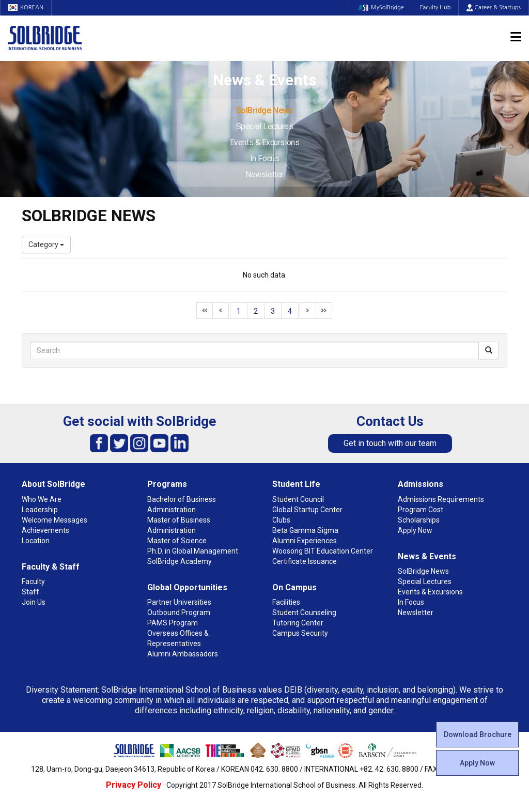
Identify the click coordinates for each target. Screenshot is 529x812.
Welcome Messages (55, 520)
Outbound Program (179, 612)
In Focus (264, 158)
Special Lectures (265, 126)
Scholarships (419, 520)
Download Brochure (478, 734)
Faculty (33, 581)
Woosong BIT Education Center (323, 551)
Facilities (286, 602)
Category (46, 244)
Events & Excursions (264, 142)
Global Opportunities (187, 587)
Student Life (296, 484)
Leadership (40, 510)
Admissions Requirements (441, 499)
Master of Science (177, 541)
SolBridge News (265, 110)
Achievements (45, 530)
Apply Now (477, 763)
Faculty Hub (435, 7)
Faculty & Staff (51, 567)
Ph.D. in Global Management (193, 551)
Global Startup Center (307, 510)
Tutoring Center (298, 623)
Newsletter (264, 174)
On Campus (294, 587)
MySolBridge (381, 7)
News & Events (427, 556)
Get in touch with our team (390, 443)
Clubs (281, 520)
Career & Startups (494, 7)
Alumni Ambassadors (183, 654)
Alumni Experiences (305, 541)
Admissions (421, 484)
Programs (167, 484)
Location (36, 541)
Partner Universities (179, 602)
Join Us (34, 602)
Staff (30, 592)
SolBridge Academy (180, 561)
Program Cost (421, 510)
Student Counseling (304, 612)
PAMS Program (173, 623)
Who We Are (42, 499)
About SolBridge (53, 484)
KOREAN (26, 7)
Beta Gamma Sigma (305, 530)
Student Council (298, 499)
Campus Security (300, 633)
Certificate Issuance (305, 561)
